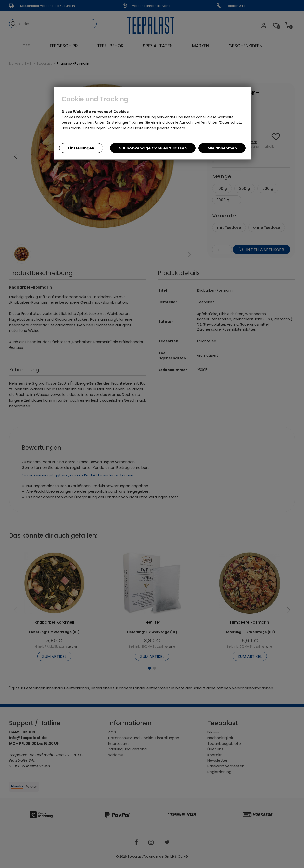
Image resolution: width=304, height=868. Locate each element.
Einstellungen (81, 148)
